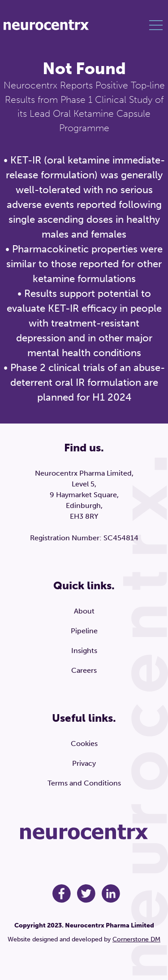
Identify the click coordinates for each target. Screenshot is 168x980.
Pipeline (84, 631)
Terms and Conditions (84, 783)
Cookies (84, 744)
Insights (84, 651)
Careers (84, 670)
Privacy (84, 763)
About (84, 611)
